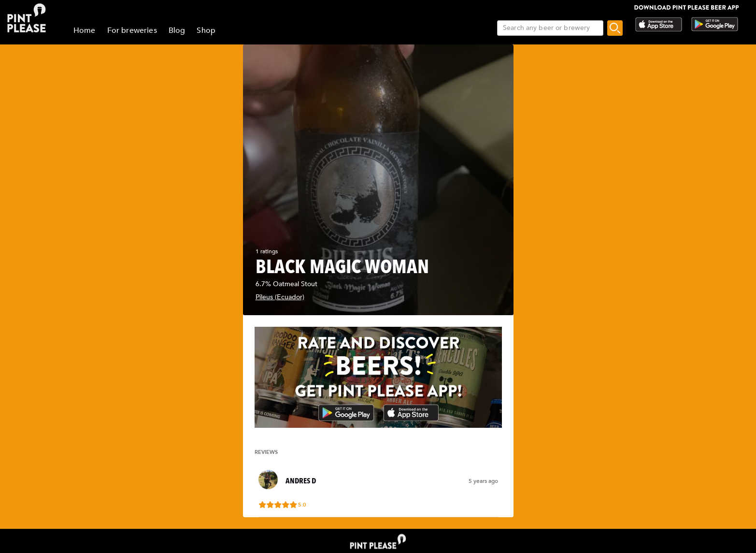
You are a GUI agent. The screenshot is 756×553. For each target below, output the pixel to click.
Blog (177, 30)
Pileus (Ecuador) (280, 297)
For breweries (132, 30)
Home (85, 30)
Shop (206, 30)
